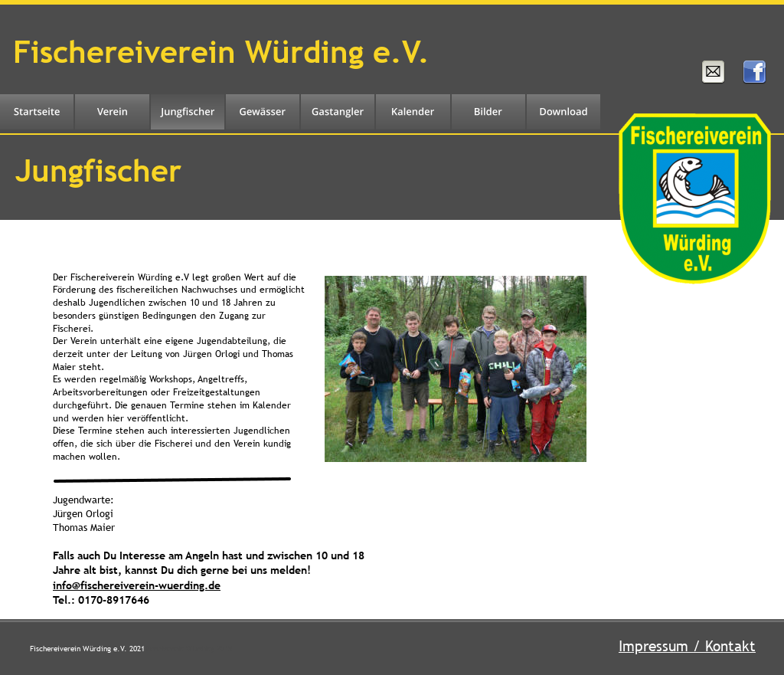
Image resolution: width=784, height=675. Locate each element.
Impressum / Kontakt (687, 646)
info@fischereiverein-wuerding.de (137, 585)
